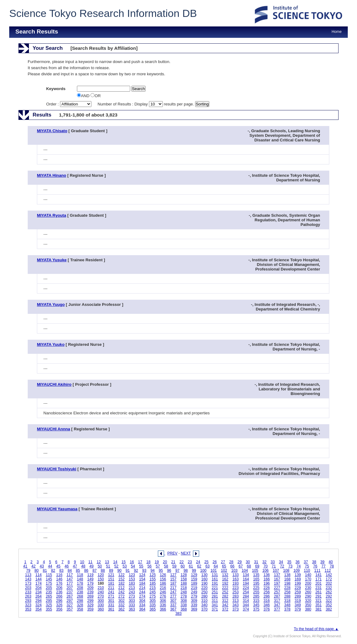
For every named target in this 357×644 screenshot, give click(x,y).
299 (90, 601)
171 (319, 579)
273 (132, 596)
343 (235, 605)
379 (298, 609)
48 (83, 566)
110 (307, 571)
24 (198, 562)
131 (215, 575)
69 (257, 566)
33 (273, 562)
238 (80, 592)
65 (224, 566)
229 (298, 588)
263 (28, 596)
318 (287, 601)
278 (184, 596)
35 (289, 562)
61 (191, 566)
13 (107, 562)
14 (115, 562)
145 (49, 579)
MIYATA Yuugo (51, 304)
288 (287, 596)
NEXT (186, 553)
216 (163, 588)
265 (49, 596)
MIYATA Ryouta (52, 215)
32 (264, 562)
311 (215, 601)
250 (204, 592)
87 (94, 571)
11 (90, 562)
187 (173, 583)
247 (173, 592)
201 (319, 583)
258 (287, 592)
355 (49, 609)
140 (308, 575)
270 (101, 596)
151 (111, 579)
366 (163, 609)
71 (274, 566)
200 (308, 583)
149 (90, 579)
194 (246, 583)
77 (323, 566)
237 (70, 592)
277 (173, 596)
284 (246, 596)
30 (248, 562)
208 (80, 588)
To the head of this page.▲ (316, 629)
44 (50, 566)
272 (122, 596)
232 (329, 588)
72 (282, 566)
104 (245, 571)
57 (158, 566)
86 (86, 571)
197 (277, 583)
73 (291, 566)
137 (277, 575)
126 (163, 575)
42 (34, 566)
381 (319, 609)
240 (101, 592)
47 (75, 566)
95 (161, 571)
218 (184, 588)
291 (319, 596)
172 (329, 579)
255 (256, 592)
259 (298, 592)
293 (28, 601)
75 (307, 566)
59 (174, 566)
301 (111, 601)
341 (215, 605)
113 (28, 575)
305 (153, 601)
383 (178, 614)
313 (235, 601)
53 (125, 566)
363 (132, 609)
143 (28, 579)
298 (80, 601)
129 (194, 575)
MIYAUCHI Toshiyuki (57, 469)
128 (184, 575)
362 (122, 609)
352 (329, 605)
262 (329, 592)
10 (82, 562)
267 (70, 596)
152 (122, 579)
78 (332, 566)
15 (124, 562)
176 (59, 583)
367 (173, 609)
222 (225, 588)
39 (323, 562)
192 (225, 583)
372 (225, 609)
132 (225, 575)
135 (256, 575)
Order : (69, 104)
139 (298, 575)
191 (215, 583)
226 (267, 588)
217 (173, 588)
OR (96, 96)
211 (111, 588)
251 (215, 592)
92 (136, 571)
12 (99, 562)
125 (153, 575)
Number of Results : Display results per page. (146, 104)
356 (59, 609)
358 (80, 609)
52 (116, 566)
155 (153, 579)
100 (203, 571)
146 (59, 579)
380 (308, 609)
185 (153, 583)
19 (157, 562)
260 (308, 592)
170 (308, 579)
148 (80, 579)
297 (70, 601)
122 (122, 575)
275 (153, 596)
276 (163, 596)
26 (215, 562)
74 (299, 566)
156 (163, 579)
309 (194, 601)
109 (297, 571)
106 (266, 571)
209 (90, 588)
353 (28, 609)
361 (111, 609)
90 (119, 571)
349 (298, 605)
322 (329, 601)
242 (122, 592)
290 (308, 596)
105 (255, 571)
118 (80, 575)
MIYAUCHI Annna (54, 429)
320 (308, 601)
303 (132, 601)
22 (182, 562)
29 (240, 562)
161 (215, 579)
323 (28, 605)
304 (142, 601)
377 (277, 609)
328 (80, 605)
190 (204, 583)
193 (235, 583)
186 (163, 583)
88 (103, 571)
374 (246, 609)
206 (59, 588)
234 (38, 592)
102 (224, 571)
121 (111, 575)
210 (101, 588)
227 (277, 588)
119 (90, 575)
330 (101, 605)
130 (204, 575)
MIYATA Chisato (52, 131)
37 (306, 562)
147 (70, 579)
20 (165, 562)
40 (331, 562)
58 (166, 566)
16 (132, 562)
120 (101, 575)
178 (80, 583)
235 (49, 592)
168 (287, 579)
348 (287, 605)
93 (144, 571)
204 (38, 588)
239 (90, 592)
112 (328, 571)
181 (111, 583)
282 (225, 596)
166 (267, 579)
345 (256, 605)
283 (235, 596)
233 (28, 592)
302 (122, 601)
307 (173, 601)
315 (256, 601)
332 (122, 605)
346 (267, 605)
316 (267, 601)
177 (70, 583)
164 (246, 579)
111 (317, 571)
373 (235, 609)
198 (287, 583)
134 (246, 575)
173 (28, 583)
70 (266, 566)
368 (184, 609)
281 (215, 596)
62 (199, 566)
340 (204, 605)
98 (186, 571)
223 (235, 588)
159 (194, 579)
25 (207, 562)
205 (49, 588)
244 (142, 592)
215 (153, 588)
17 (140, 562)
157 (173, 579)
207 (70, 588)
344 (246, 605)
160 (204, 579)
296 (59, 601)
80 (37, 571)
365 (153, 609)
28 (231, 562)
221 (215, 588)
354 (38, 609)
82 (53, 571)
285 (256, 596)
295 (49, 601)
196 (267, 583)
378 (287, 609)
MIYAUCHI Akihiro (54, 384)
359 (90, 609)
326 (59, 605)
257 (277, 592)
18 (148, 562)
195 (256, 583)
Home (337, 32)
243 (132, 592)
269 (90, 596)
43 (42, 566)
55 (141, 566)
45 (58, 566)
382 (329, 609)
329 (90, 605)
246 (163, 592)
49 (92, 566)
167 (277, 579)
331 (111, 605)
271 (111, 596)
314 (246, 601)
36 (298, 562)
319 (298, 601)
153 (132, 579)
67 (241, 566)
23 (190, 562)
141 (319, 575)
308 (184, 601)
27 (223, 562)
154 (142, 579)
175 (49, 583)
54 (133, 566)
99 (194, 571)
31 (256, 562)
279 (194, 596)
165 (256, 579)
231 (319, 588)
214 (142, 588)
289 (298, 596)
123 (132, 575)
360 (101, 609)
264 (38, 596)
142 (329, 575)
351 (319, 605)
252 (225, 592)
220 (204, 588)
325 (49, 605)
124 (142, 575)
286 (267, 596)
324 (38, 605)
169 (298, 579)
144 (38, 579)
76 (315, 566)
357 (70, 609)
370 (204, 609)
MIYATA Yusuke (52, 260)
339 (194, 605)
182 (122, 583)
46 (67, 566)
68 (249, 566)
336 (163, 605)
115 (49, 575)
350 (308, 605)
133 (235, 575)
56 (150, 566)
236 (59, 592)
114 (38, 575)
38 (314, 562)
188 (184, 583)
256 (267, 592)
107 (276, 571)
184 (142, 583)
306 (163, 601)
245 (153, 592)
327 (70, 605)
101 (214, 571)
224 (246, 588)
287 (277, 596)
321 (319, 601)
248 (184, 592)
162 (225, 579)
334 (142, 605)
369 (194, 609)
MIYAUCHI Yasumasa (57, 509)
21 (173, 562)
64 (216, 566)
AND (84, 96)
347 (277, 605)
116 (59, 575)
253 (235, 592)
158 (184, 579)
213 (132, 588)
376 (267, 609)
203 (28, 588)
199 (298, 583)
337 (173, 605)
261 (319, 592)
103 (234, 571)
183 (132, 583)
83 (62, 571)
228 (287, 588)
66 (232, 566)
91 (128, 571)
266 (59, 596)
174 (38, 583)
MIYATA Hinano (52, 175)
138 (287, 575)
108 (286, 571)
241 (111, 592)
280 (204, 596)
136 (267, 575)
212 (122, 588)
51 (108, 566)
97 (178, 571)
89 (111, 571)
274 (142, 596)
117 (70, 575)
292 (329, 596)
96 (169, 571)
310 (204, 601)
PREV (172, 553)
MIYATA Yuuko (51, 344)
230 (308, 588)
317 (277, 601)
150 (101, 579)
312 (225, 601)
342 (225, 605)
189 (194, 583)
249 (194, 592)
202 (329, 583)
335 (153, 605)
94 (153, 571)
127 (173, 575)
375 (256, 609)
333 (132, 605)
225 (256, 588)
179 (90, 583)
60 (183, 566)
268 (80, 596)
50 (100, 566)
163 (235, 579)
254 (246, 592)
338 (184, 605)
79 (28, 571)
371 (215, 609)
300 (101, 601)
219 (194, 588)
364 (142, 609)
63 (207, 566)
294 (38, 601)
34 (281, 562)
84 (70, 571)
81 (45, 571)
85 (78, 571)
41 (25, 566)
